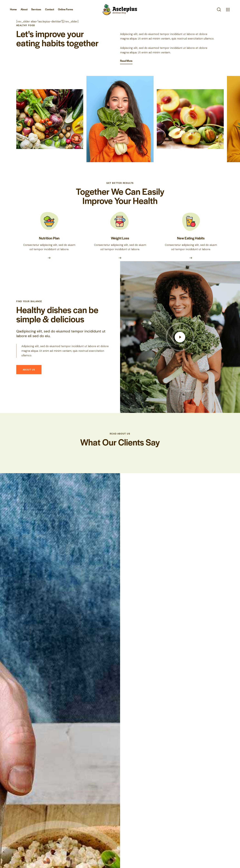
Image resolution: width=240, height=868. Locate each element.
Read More (126, 61)
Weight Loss (120, 233)
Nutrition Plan (49, 233)
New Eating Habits (191, 233)
